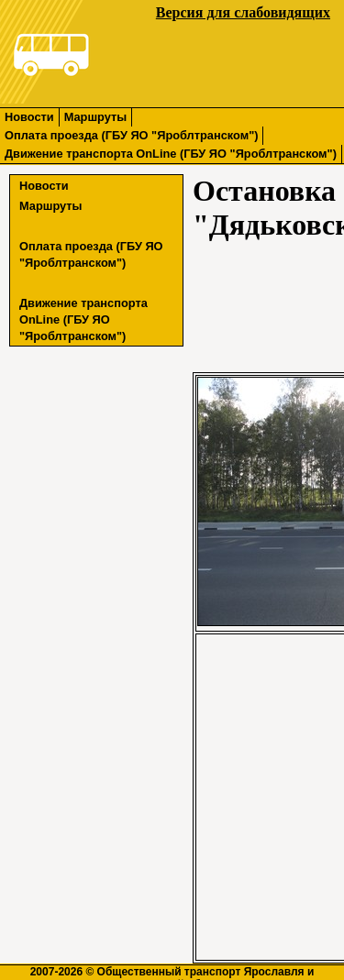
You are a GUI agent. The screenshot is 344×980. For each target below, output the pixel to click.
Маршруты (96, 117)
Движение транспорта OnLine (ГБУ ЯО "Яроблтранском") (171, 154)
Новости (29, 117)
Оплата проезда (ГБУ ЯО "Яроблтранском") (131, 135)
